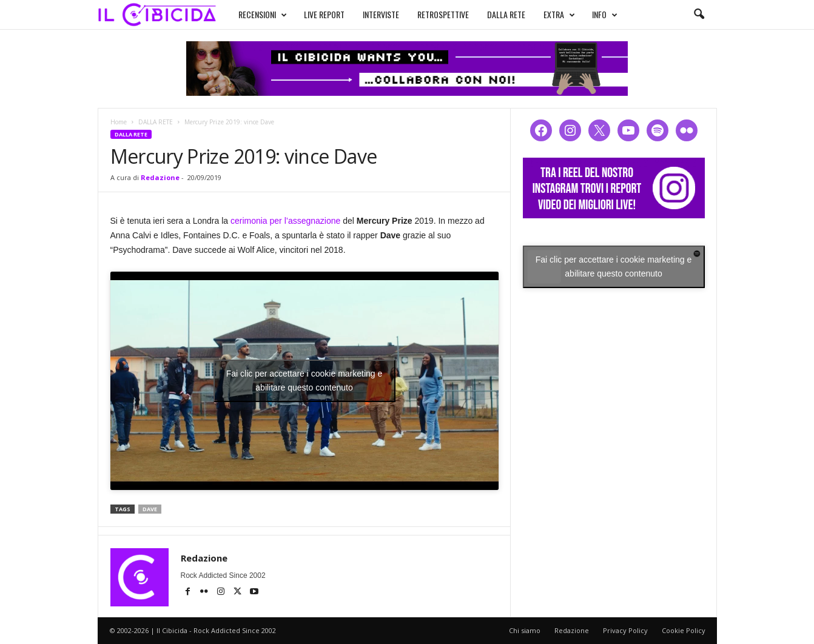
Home (119, 122)
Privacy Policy (625, 630)
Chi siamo (525, 630)
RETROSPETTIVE (443, 14)
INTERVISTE (381, 14)
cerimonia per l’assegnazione (285, 221)
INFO (605, 15)
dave (150, 509)
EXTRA (559, 15)
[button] (699, 15)
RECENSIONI (263, 15)
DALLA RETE (506, 14)
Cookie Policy (684, 630)
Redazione (160, 177)
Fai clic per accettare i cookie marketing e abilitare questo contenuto (304, 381)
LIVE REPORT (324, 14)
